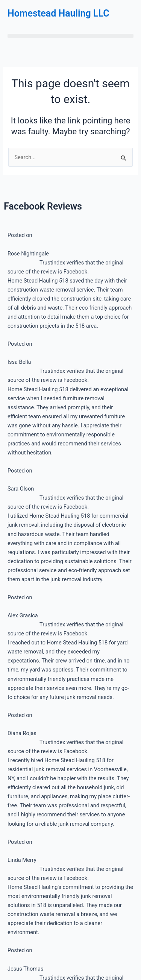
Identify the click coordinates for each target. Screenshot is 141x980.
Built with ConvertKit (102, 492)
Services (25, 520)
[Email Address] (70, 452)
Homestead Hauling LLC (58, 13)
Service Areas (32, 538)
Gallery (23, 572)
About (22, 555)
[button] (70, 36)
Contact (25, 590)
